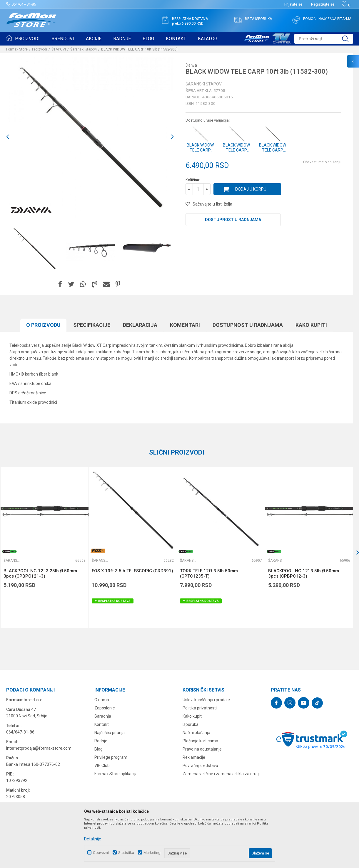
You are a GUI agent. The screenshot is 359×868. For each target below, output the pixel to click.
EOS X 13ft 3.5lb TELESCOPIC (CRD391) (132, 571)
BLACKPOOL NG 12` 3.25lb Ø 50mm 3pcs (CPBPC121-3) (40, 573)
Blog (98, 749)
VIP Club (102, 766)
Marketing (152, 853)
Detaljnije (93, 839)
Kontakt (102, 724)
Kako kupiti (311, 325)
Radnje (101, 741)
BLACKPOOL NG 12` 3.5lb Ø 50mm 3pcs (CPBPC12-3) (304, 573)
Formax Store (17, 49)
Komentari (185, 325)
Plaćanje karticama (200, 741)
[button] (324, 39)
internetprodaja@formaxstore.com (39, 748)
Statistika (126, 853)
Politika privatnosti (200, 708)
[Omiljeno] (346, 5)
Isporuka (191, 724)
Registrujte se (323, 4)
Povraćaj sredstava (200, 766)
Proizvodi (40, 49)
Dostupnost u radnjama (233, 220)
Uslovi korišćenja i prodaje (206, 700)
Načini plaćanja (196, 733)
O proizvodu (43, 325)
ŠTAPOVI (59, 49)
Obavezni (101, 853)
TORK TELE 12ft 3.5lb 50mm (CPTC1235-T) (209, 573)
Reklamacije (194, 757)
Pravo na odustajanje (202, 749)
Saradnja (103, 716)
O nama (102, 700)
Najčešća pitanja (110, 733)
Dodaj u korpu (251, 189)
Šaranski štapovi (84, 49)
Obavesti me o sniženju (322, 162)
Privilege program (111, 757)
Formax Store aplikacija (116, 774)
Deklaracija (140, 325)
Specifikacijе (92, 325)
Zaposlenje (105, 708)
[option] (90, 137)
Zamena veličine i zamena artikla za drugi (221, 774)
